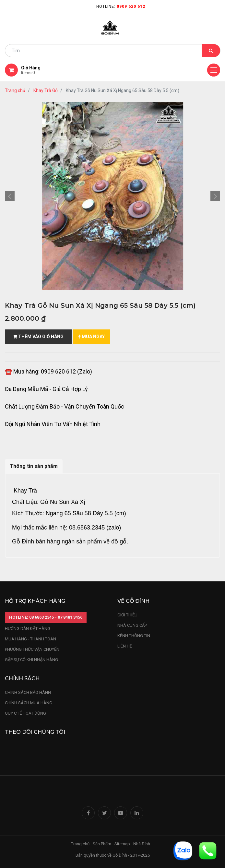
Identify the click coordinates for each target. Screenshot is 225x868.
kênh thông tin (134, 636)
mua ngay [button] (92, 337)
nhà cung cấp (132, 625)
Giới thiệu (128, 615)
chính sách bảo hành (28, 692)
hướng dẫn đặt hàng (28, 629)
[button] (10, 196)
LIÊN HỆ (125, 646)
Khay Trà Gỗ (46, 90)
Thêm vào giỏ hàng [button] (38, 337)
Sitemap (122, 844)
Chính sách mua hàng (29, 703)
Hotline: (121, 6)
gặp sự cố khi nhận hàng (31, 660)
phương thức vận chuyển (32, 649)
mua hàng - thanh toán (30, 639)
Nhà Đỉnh (142, 844)
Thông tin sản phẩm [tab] (34, 466)
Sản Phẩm (102, 844)
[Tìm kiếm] (211, 51)
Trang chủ (15, 90)
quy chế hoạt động (25, 713)
